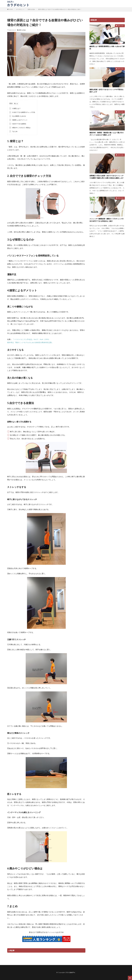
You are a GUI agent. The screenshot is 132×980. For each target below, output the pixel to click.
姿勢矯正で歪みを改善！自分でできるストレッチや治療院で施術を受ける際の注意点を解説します (107, 177)
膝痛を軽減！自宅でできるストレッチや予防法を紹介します (107, 91)
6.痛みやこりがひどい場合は (20, 128)
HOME (11, 9)
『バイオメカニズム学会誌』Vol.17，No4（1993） (31, 339)
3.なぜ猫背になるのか (18, 116)
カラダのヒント (36, 4)
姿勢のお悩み (31, 9)
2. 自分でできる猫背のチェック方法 (22, 112)
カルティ (72, 972)
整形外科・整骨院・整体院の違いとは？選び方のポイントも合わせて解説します (107, 134)
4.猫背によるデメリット (18, 120)
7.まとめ (13, 131)
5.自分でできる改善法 (18, 124)
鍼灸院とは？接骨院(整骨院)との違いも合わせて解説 (107, 48)
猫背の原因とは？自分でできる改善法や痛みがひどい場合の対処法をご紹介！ (60, 9)
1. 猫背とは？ (15, 108)
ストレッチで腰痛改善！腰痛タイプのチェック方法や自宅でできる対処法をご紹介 (107, 220)
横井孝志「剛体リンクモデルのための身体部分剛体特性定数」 (30, 342)
